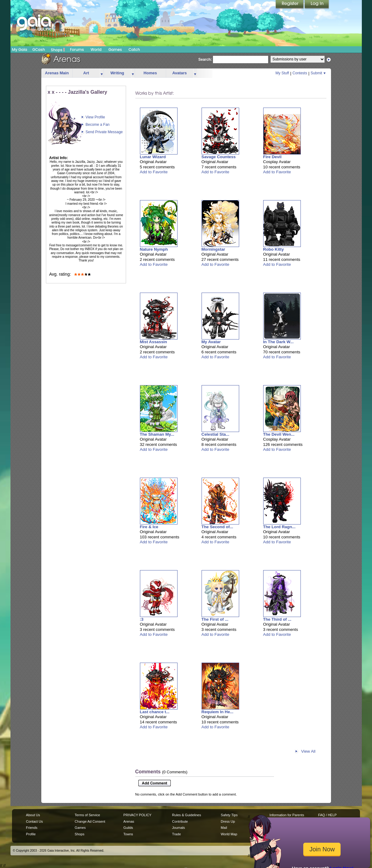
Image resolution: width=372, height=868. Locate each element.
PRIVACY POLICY (137, 815)
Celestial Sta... (215, 434)
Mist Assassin (153, 342)
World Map (229, 834)
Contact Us (34, 821)
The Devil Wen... (279, 434)
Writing (117, 73)
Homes (150, 73)
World (96, 49)
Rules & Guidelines (186, 815)
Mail (224, 828)
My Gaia (20, 49)
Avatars (180, 73)
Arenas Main (57, 73)
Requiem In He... (218, 712)
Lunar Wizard (153, 157)
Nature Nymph (154, 249)
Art (86, 73)
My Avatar (211, 342)
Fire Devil (272, 157)
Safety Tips (229, 815)
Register (290, 5)
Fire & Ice (149, 527)
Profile (31, 834)
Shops (58, 50)
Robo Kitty (274, 249)
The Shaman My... (157, 434)
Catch (134, 49)
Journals (178, 828)
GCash (39, 49)
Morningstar (213, 249)
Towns (128, 834)
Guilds (128, 828)
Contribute (180, 821)
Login (317, 5)
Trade (176, 834)
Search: (205, 60)
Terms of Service (87, 815)
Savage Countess (219, 157)
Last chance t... (155, 712)
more (102, 73)
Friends (32, 828)
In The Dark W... (278, 342)
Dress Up (228, 821)
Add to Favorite (154, 172)
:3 (142, 619)
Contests (300, 73)
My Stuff (282, 73)
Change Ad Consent (90, 821)
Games (115, 49)
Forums (77, 49)
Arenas (129, 821)
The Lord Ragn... (279, 527)
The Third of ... (277, 619)
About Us (33, 815)
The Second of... (217, 527)
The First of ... (215, 619)
